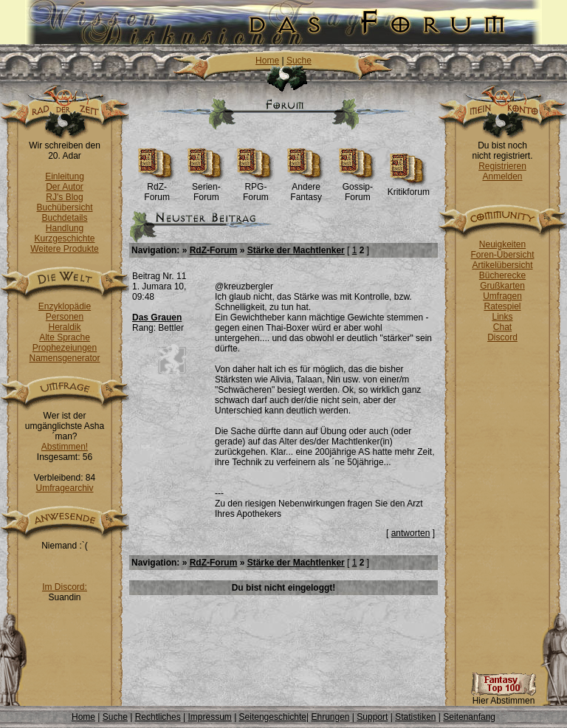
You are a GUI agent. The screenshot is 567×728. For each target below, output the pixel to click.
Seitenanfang (469, 717)
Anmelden (502, 176)
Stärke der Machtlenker (296, 250)
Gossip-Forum (358, 188)
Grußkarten (502, 286)
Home (267, 61)
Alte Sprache (65, 337)
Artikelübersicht (502, 265)
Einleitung (65, 176)
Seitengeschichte (273, 717)
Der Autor (65, 187)
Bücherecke (502, 275)
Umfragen (502, 296)
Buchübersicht (64, 207)
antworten (411, 533)
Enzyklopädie (65, 306)
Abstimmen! (65, 447)
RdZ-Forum (157, 188)
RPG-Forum (256, 188)
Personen (65, 317)
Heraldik (64, 327)
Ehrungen (330, 717)
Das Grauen (157, 317)
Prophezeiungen (65, 348)
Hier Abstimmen (504, 697)
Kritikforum (409, 188)
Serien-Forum (206, 188)
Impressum (209, 717)
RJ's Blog (64, 197)
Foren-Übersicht (502, 255)
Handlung (65, 228)
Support (372, 717)
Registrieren (502, 166)
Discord (502, 337)
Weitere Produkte (65, 249)
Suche (299, 61)
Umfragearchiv (64, 488)
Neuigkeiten (502, 244)
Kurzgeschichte (64, 238)
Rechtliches (158, 717)
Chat (502, 327)
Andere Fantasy (306, 188)
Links (502, 317)
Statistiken (415, 717)
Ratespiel (502, 306)
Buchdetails (64, 218)
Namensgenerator (64, 358)
